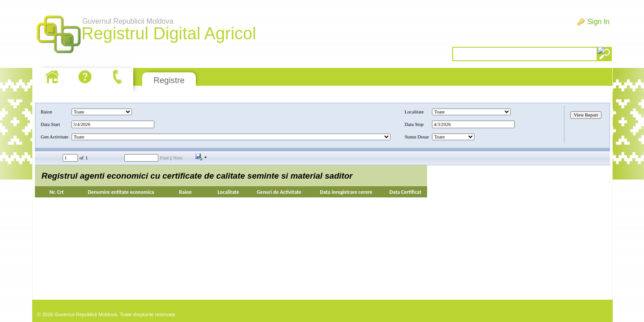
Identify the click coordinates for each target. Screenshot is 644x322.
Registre (169, 80)
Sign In (598, 22)
